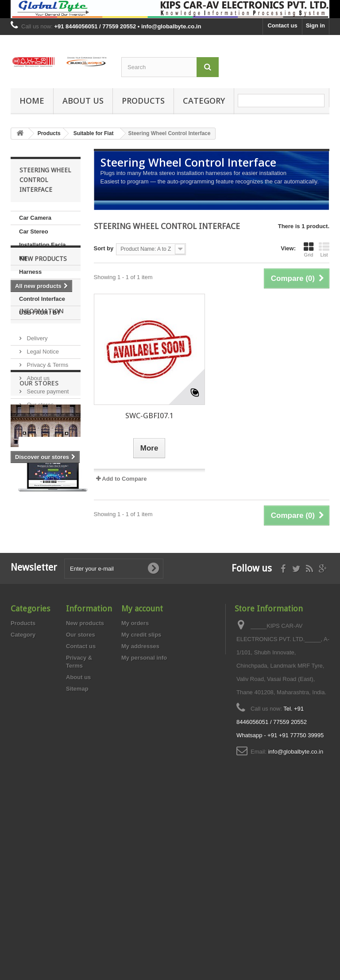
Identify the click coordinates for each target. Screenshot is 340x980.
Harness (30, 272)
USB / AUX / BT (40, 313)
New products (43, 346)
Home (32, 101)
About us (83, 101)
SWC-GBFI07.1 (149, 416)
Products (143, 101)
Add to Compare (124, 479)
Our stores (39, 496)
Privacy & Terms (47, 457)
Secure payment (47, 483)
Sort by (104, 248)
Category (204, 101)
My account (142, 779)
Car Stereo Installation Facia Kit (42, 245)
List (324, 249)
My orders (135, 793)
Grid (309, 249)
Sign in (315, 25)
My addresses (140, 816)
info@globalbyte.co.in (296, 922)
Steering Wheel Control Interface (42, 292)
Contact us (282, 25)
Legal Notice (42, 443)
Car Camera (35, 218)
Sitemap (77, 859)
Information (42, 406)
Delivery (37, 430)
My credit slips (141, 805)
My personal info (144, 828)
